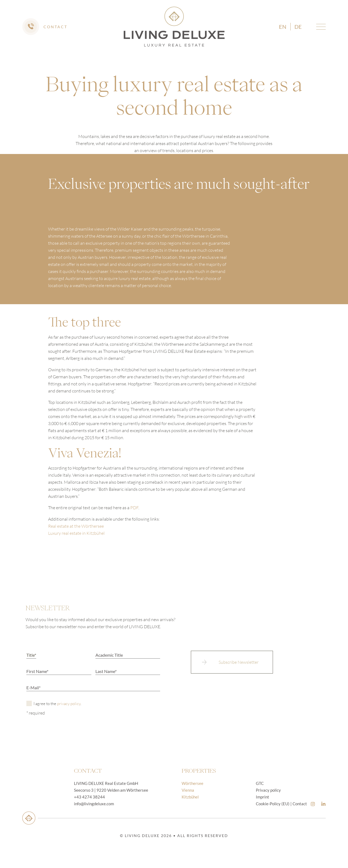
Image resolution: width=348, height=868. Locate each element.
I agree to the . (57, 704)
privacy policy (69, 704)
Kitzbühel (190, 797)
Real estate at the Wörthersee (76, 526)
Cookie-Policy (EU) (273, 804)
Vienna (188, 790)
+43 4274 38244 (89, 797)
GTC (260, 783)
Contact (300, 804)
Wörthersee (192, 783)
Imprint (262, 797)
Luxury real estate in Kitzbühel (76, 533)
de (298, 27)
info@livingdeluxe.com (94, 804)
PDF (134, 508)
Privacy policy (268, 790)
